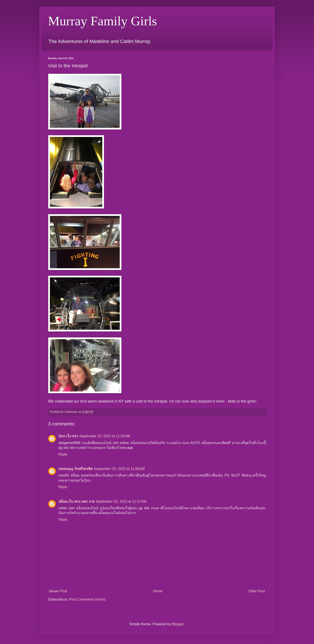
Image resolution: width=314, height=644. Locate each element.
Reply (63, 454)
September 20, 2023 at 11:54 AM (105, 436)
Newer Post (58, 591)
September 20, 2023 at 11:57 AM (121, 501)
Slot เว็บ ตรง (68, 436)
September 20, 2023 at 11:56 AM (119, 469)
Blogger (178, 624)
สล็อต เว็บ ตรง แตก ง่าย (76, 501)
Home (158, 591)
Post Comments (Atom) (87, 599)
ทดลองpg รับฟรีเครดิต (76, 469)
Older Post (257, 591)
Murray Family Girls (102, 21)
